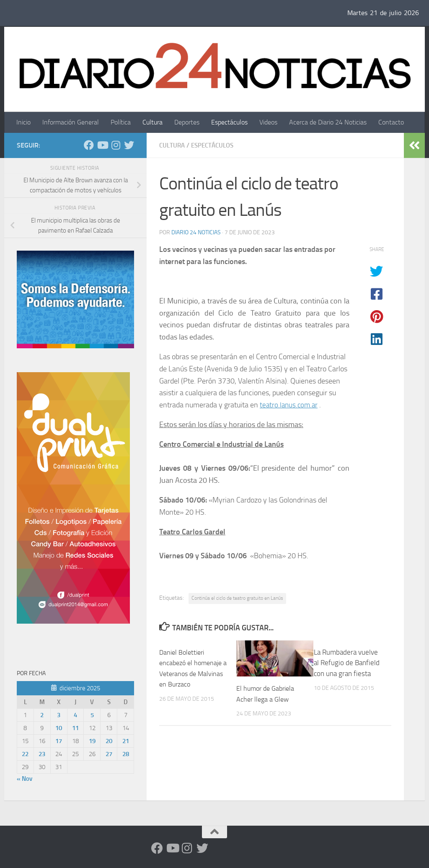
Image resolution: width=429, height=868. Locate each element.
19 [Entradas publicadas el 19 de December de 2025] (92, 741)
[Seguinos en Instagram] (116, 145)
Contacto (391, 122)
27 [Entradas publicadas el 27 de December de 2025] (109, 754)
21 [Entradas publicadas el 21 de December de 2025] (126, 741)
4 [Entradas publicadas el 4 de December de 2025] (75, 715)
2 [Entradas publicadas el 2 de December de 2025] (42, 715)
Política (121, 122)
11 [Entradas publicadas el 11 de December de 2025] (75, 728)
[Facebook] (89, 145)
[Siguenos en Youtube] (102, 145)
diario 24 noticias (196, 232)
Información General (71, 122)
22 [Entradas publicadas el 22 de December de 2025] (25, 754)
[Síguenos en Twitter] (129, 145)
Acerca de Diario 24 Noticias (328, 122)
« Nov (25, 779)
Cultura (152, 122)
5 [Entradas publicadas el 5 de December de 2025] (92, 715)
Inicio (23, 122)
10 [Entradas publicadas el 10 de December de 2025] (59, 728)
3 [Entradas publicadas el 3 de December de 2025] (59, 715)
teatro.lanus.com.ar (290, 404)
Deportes (187, 122)
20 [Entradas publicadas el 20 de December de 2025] (109, 741)
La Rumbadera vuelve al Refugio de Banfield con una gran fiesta (347, 662)
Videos (268, 122)
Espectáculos (229, 122)
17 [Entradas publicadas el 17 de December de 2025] (59, 741)
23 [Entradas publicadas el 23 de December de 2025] (42, 754)
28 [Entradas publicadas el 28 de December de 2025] (126, 754)
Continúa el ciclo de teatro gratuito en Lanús (237, 598)
